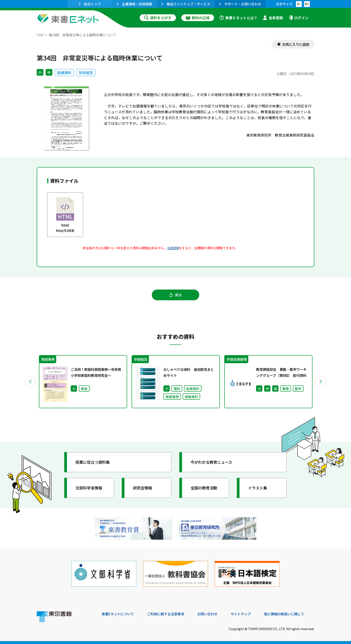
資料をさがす (158, 18)
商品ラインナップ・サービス (186, 4)
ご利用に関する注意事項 (169, 614)
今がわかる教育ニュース (213, 464)
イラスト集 (259, 489)
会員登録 (273, 18)
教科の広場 (198, 18)
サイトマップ (247, 614)
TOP (40, 35)
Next (321, 383)
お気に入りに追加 (295, 44)
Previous (30, 383)
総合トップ (90, 4)
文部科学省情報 (90, 489)
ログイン (298, 18)
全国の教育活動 (205, 489)
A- (299, 4)
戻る (175, 296)
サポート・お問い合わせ (240, 4)
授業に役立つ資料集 (94, 464)
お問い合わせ (213, 614)
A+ (307, 4)
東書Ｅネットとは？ (238, 18)
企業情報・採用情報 (135, 4)
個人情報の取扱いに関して (293, 614)
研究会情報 (143, 489)
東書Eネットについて (119, 614)
